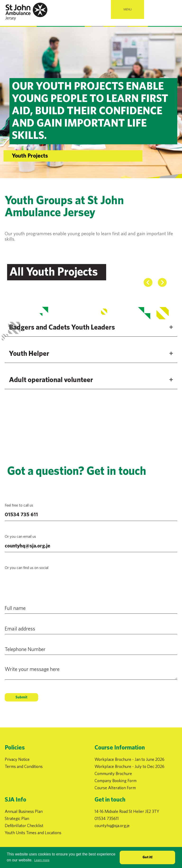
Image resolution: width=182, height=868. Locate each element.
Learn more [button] (42, 860)
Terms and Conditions (24, 766)
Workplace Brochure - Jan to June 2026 (130, 759)
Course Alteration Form (115, 788)
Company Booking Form (116, 781)
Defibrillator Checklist (24, 826)
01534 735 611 (21, 515)
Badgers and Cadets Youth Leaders (62, 338)
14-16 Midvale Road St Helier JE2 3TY (127, 811)
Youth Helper (29, 365)
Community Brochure (113, 773)
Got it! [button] (147, 857)
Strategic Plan (17, 818)
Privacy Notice (17, 759)
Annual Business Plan (24, 811)
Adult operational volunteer (51, 391)
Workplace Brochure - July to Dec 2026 (130, 766)
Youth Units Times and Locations (33, 833)
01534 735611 (107, 818)
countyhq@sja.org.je (27, 546)
